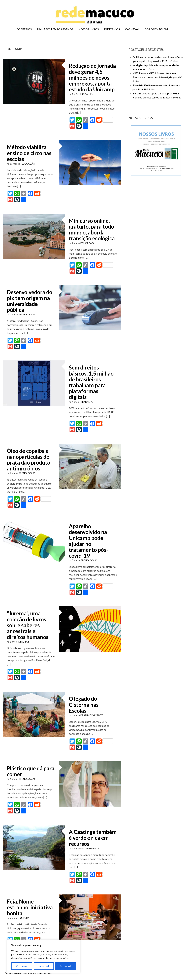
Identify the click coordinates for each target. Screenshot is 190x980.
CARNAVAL (132, 29)
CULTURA (24, 918)
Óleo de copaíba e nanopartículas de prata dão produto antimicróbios (29, 460)
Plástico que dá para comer (31, 771)
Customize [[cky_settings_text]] (22, 966)
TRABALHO (86, 94)
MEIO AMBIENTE (90, 848)
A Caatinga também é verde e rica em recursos (93, 838)
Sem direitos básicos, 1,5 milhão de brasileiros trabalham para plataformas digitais (91, 382)
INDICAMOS (112, 29)
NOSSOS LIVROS (89, 29)
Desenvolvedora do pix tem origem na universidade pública (30, 301)
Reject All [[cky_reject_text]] (44, 966)
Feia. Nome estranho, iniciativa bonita (30, 907)
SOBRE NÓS (24, 29)
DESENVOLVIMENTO (92, 715)
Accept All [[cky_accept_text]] (65, 966)
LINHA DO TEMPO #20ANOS (55, 29)
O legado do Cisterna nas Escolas (84, 705)
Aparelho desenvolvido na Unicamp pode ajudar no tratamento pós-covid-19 (89, 541)
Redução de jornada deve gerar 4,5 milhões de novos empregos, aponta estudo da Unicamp (92, 77)
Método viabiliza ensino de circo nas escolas (29, 153)
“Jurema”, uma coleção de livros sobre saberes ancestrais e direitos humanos (28, 625)
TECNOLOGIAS (27, 314)
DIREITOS (24, 642)
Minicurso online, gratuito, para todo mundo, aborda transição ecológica (92, 230)
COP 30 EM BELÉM (156, 29)
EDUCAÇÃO (28, 164)
